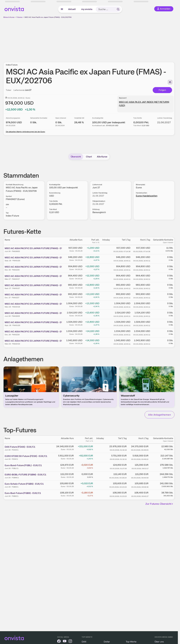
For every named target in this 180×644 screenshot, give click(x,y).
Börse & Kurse (9, 17)
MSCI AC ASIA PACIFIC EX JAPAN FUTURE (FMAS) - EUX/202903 (39, 341)
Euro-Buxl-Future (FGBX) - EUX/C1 (23, 493)
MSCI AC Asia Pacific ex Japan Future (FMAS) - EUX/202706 (48, 17)
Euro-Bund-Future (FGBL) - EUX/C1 (23, 465)
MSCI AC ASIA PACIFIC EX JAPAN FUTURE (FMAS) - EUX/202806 (39, 313)
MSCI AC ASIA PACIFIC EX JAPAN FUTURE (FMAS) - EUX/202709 (39, 285)
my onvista (87, 9)
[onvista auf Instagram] (70, 642)
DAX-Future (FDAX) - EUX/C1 (20, 447)
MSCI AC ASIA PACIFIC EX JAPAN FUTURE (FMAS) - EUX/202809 (39, 322)
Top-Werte (131, 642)
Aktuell (72, 9)
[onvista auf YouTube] (65, 642)
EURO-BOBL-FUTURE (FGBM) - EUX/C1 (25, 475)
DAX (84, 642)
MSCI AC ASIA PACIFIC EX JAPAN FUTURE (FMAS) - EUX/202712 (39, 295)
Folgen (162, 90)
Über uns (159, 642)
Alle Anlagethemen (160, 415)
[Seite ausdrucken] (170, 82)
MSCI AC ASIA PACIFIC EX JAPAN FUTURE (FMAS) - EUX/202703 (39, 276)
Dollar (107, 642)
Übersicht (76, 157)
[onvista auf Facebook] (59, 642)
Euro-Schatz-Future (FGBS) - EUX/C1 (24, 484)
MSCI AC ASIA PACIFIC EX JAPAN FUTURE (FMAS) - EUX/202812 (39, 332)
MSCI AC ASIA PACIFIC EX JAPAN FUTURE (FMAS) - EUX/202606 (39, 248)
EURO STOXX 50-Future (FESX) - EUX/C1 (26, 456)
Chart (89, 157)
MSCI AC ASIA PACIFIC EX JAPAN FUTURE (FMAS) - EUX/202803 (39, 304)
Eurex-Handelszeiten (147, 196)
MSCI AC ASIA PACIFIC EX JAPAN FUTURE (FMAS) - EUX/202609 (39, 258)
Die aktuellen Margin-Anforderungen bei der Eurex (25, 132)
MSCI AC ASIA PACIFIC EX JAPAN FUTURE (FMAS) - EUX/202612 (39, 267)
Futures (19, 17)
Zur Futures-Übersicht (160, 504)
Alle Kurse (102, 157)
